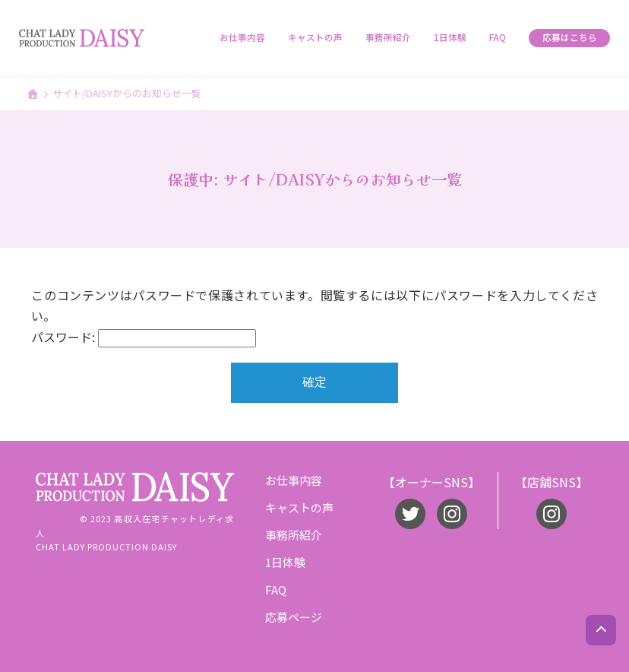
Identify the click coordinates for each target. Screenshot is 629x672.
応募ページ (294, 617)
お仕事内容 (242, 38)
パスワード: (144, 337)
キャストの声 (315, 38)
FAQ (498, 38)
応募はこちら (570, 37)
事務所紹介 (388, 38)
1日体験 (450, 38)
